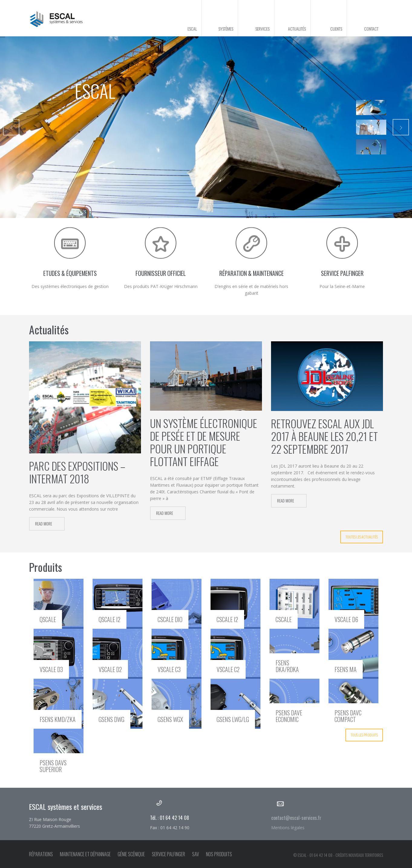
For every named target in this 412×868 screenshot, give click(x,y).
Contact (371, 29)
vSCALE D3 (51, 669)
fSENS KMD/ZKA (58, 719)
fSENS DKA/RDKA (287, 666)
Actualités (297, 29)
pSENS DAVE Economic (289, 716)
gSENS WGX (170, 719)
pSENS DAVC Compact (348, 716)
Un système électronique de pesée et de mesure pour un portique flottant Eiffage (204, 442)
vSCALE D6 (346, 619)
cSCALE (284, 619)
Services (262, 29)
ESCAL (192, 29)
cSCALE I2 (227, 619)
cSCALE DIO (170, 619)
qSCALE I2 (110, 619)
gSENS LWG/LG (233, 719)
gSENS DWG (111, 719)
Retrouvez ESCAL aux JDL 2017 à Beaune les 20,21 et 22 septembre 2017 (324, 436)
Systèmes (226, 29)
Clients (336, 29)
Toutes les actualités (362, 537)
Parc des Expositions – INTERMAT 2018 (77, 472)
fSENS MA (346, 669)
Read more (44, 524)
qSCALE (48, 619)
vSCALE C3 (169, 669)
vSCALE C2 (228, 669)
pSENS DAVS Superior (53, 766)
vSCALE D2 (110, 669)
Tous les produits (364, 735)
